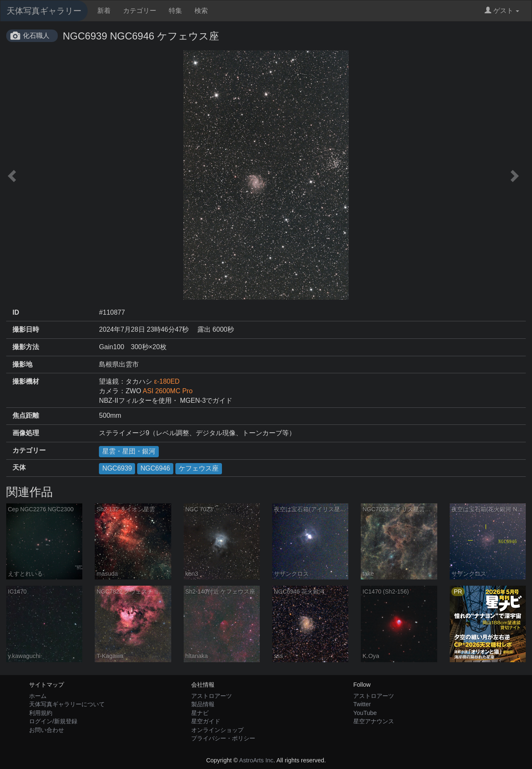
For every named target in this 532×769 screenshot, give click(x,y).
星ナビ (200, 713)
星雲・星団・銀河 (129, 451)
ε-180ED (167, 381)
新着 (104, 11)
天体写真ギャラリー (44, 11)
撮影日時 (26, 329)
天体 (19, 467)
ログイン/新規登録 (53, 721)
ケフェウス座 (199, 468)
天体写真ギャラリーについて (67, 704)
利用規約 (41, 713)
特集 (175, 11)
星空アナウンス (374, 721)
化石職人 (36, 36)
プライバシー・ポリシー (223, 738)
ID (16, 312)
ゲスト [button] (502, 11)
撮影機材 (26, 381)
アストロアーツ (212, 696)
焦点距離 (26, 415)
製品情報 (203, 704)
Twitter (362, 704)
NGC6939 (117, 468)
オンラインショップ (217, 730)
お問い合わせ (47, 730)
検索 (201, 11)
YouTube (365, 713)
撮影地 (22, 364)
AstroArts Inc (256, 760)
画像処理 (26, 433)
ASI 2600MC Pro (167, 391)
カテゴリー (140, 11)
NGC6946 (155, 468)
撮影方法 (26, 347)
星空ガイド (206, 721)
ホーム (38, 696)
